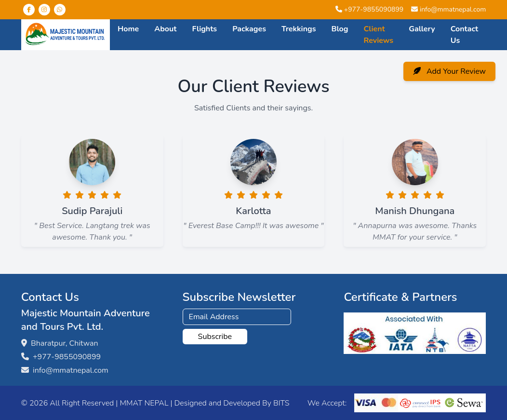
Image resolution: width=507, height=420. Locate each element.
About (165, 29)
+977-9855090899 (374, 9)
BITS (281, 403)
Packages (249, 29)
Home (128, 29)
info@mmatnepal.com (453, 9)
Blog (340, 29)
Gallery (422, 29)
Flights (204, 29)
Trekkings (299, 29)
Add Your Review (449, 71)
